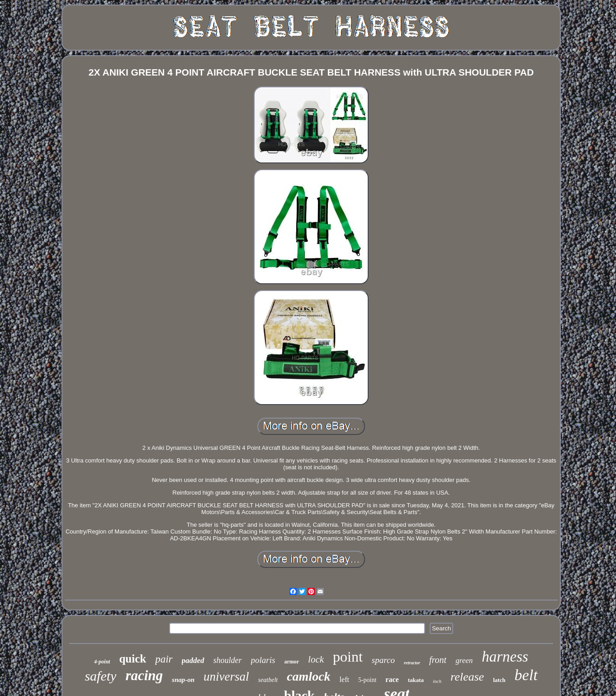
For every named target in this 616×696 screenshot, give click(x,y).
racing (144, 675)
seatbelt (268, 680)
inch (437, 681)
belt (526, 675)
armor (291, 662)
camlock (308, 676)
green (464, 660)
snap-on (183, 680)
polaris (263, 660)
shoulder (228, 660)
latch (499, 680)
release (467, 677)
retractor (412, 663)
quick (133, 659)
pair (164, 659)
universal (226, 677)
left (344, 679)
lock (316, 659)
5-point (367, 680)
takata (416, 680)
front (438, 660)
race (392, 679)
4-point (102, 662)
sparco (383, 660)
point (348, 657)
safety (100, 676)
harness (505, 657)
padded (193, 660)
